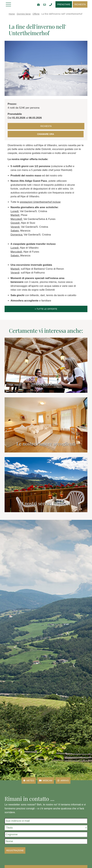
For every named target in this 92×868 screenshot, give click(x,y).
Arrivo (63, 780)
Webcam (46, 780)
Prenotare (64, 4)
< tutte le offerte (46, 309)
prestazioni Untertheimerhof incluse (40, 202)
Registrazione (15, 850)
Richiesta (80, 4)
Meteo (29, 780)
